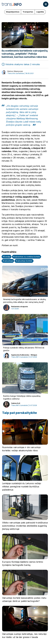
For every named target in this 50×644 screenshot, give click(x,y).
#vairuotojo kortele (24, 261)
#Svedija (7, 257)
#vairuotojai (8, 261)
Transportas (28, 12)
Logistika (40, 12)
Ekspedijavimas (13, 12)
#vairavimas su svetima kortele (27, 257)
